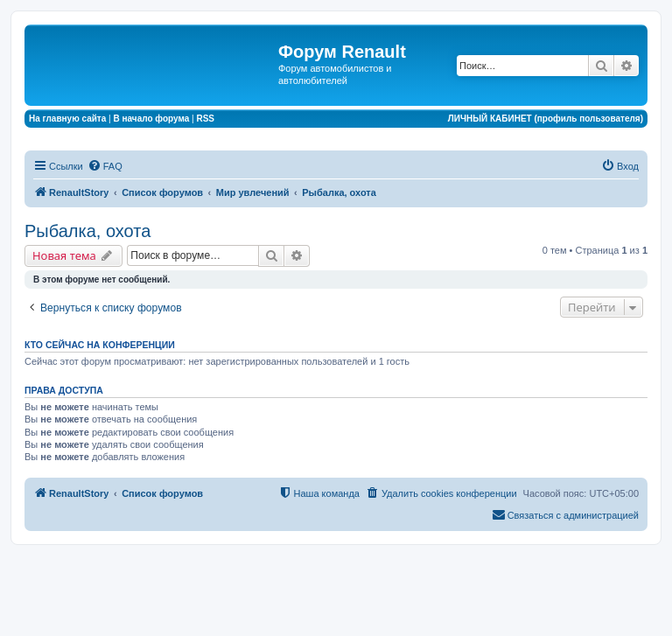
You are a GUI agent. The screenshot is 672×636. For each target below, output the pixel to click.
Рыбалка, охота (87, 231)
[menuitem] (105, 166)
